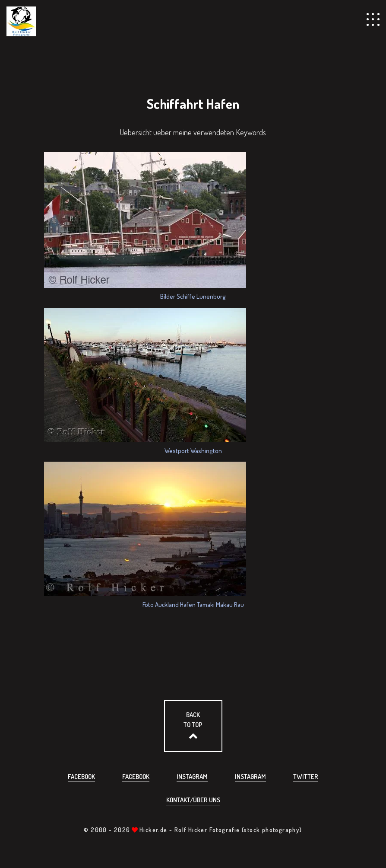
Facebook (81, 777)
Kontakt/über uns (193, 800)
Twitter (306, 777)
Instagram (192, 777)
